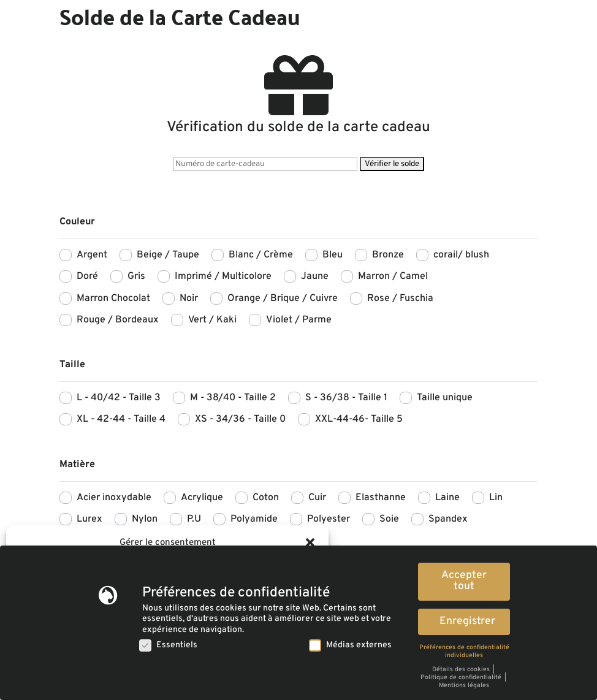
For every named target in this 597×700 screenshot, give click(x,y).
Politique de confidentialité (462, 676)
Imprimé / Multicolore (223, 276)
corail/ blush (461, 255)
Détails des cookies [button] (462, 668)
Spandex (448, 519)
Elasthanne (381, 498)
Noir (189, 299)
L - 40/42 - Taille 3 (119, 398)
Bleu (333, 255)
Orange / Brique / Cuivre (283, 299)
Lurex (89, 519)
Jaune (315, 276)
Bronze (388, 255)
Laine (447, 498)
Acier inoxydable (114, 498)
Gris (136, 276)
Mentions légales (464, 684)
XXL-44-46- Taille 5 (359, 419)
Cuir (317, 498)
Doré (87, 276)
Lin (496, 498)
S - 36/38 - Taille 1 (346, 398)
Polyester (329, 519)
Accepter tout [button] (464, 580)
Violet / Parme (299, 320)
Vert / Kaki (212, 320)
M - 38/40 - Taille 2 (233, 398)
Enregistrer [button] (467, 620)
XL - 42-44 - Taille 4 (121, 419)
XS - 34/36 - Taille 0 (240, 419)
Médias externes (350, 645)
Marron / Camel (393, 276)
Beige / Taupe (168, 255)
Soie (389, 519)
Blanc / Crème (261, 255)
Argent (92, 255)
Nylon (145, 519)
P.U (194, 519)
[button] (310, 542)
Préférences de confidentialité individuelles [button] (464, 650)
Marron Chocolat (113, 299)
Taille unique (445, 398)
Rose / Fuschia (400, 299)
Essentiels (168, 645)
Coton (266, 498)
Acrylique (202, 498)
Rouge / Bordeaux (118, 320)
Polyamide (254, 519)
